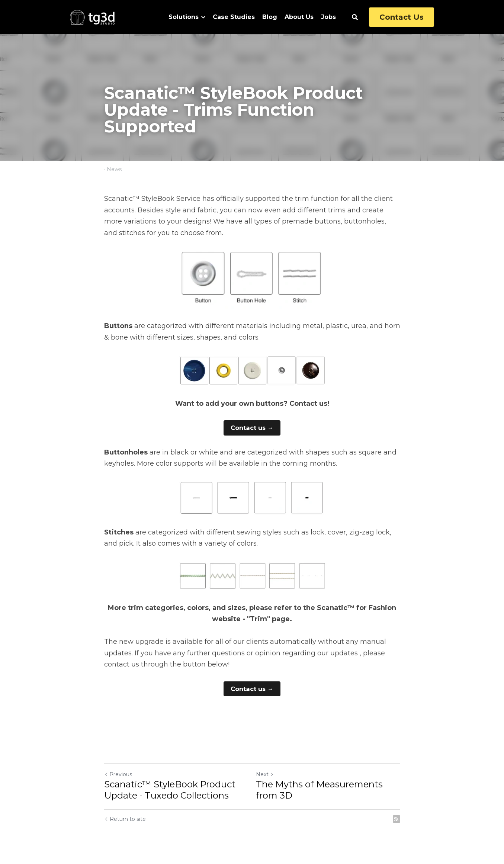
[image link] (92, 17)
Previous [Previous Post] (118, 774)
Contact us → (252, 428)
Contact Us (402, 17)
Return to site (125, 819)
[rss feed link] (397, 819)
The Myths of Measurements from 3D (319, 790)
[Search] (355, 17)
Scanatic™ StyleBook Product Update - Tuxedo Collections (170, 790)
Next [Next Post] (265, 774)
